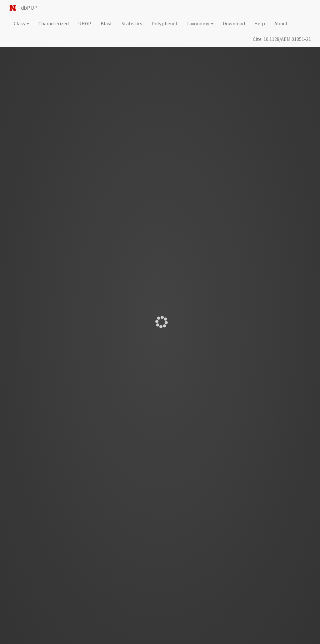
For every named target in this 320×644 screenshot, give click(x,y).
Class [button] (21, 23)
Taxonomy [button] (200, 23)
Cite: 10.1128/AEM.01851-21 (282, 39)
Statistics (132, 23)
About (281, 23)
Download (234, 23)
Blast (106, 23)
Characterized (54, 23)
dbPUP (29, 8)
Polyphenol (164, 23)
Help (260, 23)
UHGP (85, 23)
